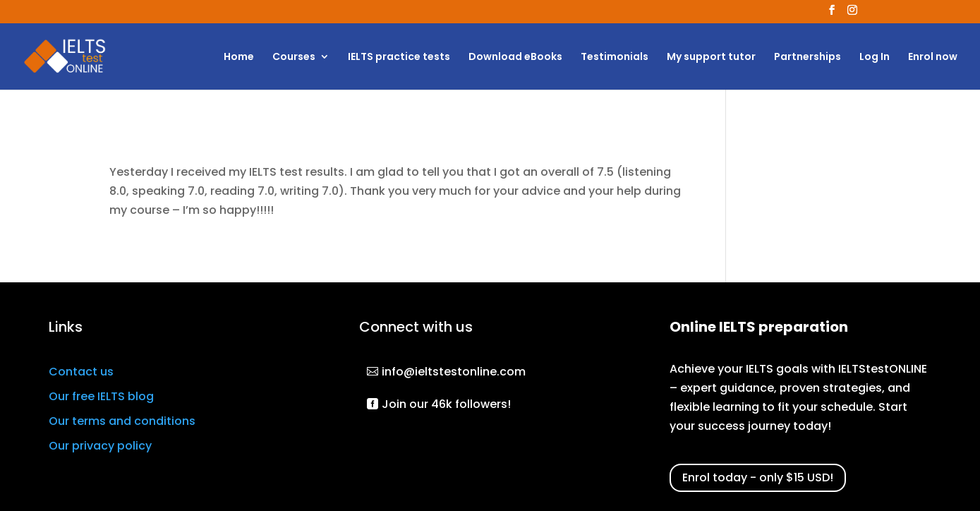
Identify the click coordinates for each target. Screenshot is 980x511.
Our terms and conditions (122, 421)
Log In (875, 58)
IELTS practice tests (399, 58)
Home (239, 58)
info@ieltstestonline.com (454, 372)
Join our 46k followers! (446, 404)
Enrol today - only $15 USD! (758, 477)
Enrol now (933, 58)
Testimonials (615, 58)
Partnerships (807, 58)
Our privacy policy (100, 446)
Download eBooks (515, 58)
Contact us (81, 372)
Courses (294, 58)
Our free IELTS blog (101, 396)
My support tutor (711, 58)
